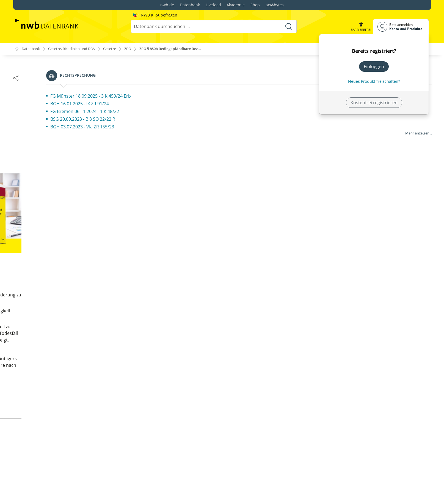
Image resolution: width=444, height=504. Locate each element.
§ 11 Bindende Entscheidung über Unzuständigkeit (64, 244)
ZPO (138, 49)
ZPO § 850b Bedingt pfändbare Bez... (184, 49)
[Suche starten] (288, 26)
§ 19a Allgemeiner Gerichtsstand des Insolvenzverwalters (67, 361)
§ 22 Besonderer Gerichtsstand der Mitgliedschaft (66, 429)
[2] (252, 151)
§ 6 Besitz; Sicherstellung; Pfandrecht (67, 197)
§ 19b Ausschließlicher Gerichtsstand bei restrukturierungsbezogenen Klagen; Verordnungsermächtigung (71, 379)
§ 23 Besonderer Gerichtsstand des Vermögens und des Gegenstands (78, 444)
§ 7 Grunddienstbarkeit (53, 206)
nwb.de (167, 5)
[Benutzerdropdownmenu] (401, 27)
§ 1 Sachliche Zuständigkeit (57, 153)
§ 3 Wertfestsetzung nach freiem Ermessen (74, 170)
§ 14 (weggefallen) (48, 285)
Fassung (28, 113)
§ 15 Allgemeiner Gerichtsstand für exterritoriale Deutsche (79, 297)
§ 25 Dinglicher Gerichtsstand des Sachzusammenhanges (64, 477)
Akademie (236, 5)
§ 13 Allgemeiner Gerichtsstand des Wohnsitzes (78, 276)
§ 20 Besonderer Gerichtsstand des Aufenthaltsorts (66, 398)
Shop (255, 5)
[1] (318, 128)
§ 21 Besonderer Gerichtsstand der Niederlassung (66, 414)
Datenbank (190, 5)
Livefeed (213, 5)
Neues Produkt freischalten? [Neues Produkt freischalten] (374, 81)
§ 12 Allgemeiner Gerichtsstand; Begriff (70, 267)
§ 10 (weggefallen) (48, 232)
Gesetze (119, 49)
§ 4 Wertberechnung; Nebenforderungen (72, 179)
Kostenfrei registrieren (374, 103)
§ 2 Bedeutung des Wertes (56, 162)
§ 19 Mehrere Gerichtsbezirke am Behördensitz (78, 349)
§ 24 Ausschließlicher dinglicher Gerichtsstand (77, 465)
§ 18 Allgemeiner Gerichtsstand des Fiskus (73, 340)
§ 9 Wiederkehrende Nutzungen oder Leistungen (80, 223)
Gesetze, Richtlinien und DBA (77, 49)
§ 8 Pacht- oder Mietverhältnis (60, 214)
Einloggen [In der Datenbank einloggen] (374, 67)
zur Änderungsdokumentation (210, 403)
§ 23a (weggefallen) (49, 456)
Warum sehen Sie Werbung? (204, 258)
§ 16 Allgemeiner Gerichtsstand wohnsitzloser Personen (77, 312)
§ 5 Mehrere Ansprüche (54, 188)
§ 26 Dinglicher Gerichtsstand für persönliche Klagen (76, 493)
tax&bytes (275, 5)
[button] (360, 27)
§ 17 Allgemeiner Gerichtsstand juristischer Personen (74, 328)
